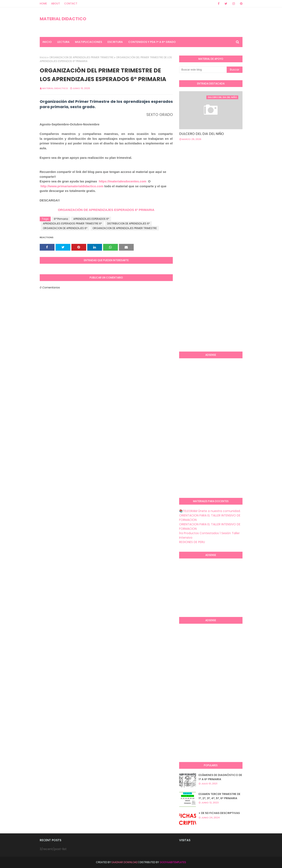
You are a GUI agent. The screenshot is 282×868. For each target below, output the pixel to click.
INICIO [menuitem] (47, 42)
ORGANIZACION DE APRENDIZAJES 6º (65, 228)
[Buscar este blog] (203, 70)
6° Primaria (61, 219)
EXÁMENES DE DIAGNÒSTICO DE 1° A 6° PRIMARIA (220, 777)
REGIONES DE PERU (192, 542)
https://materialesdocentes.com (123, 181)
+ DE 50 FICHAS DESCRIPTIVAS (219, 813)
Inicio (43, 57)
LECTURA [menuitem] (63, 42)
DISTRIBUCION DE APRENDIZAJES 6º (128, 223)
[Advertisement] (231, 178)
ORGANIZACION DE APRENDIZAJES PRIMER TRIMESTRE (81, 57)
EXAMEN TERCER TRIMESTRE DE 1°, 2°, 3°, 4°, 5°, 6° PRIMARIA (219, 796)
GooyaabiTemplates (173, 862)
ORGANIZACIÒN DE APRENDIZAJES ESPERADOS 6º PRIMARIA (106, 210)
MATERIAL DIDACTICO (63, 19)
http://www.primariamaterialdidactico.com (72, 186)
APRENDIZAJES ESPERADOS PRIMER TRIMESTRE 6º (72, 223)
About (56, 3)
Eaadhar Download (125, 862)
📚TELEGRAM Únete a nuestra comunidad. (210, 511)
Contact (71, 3)
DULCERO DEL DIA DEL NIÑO (202, 134)
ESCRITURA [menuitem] (115, 42)
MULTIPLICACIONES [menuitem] (89, 42)
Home (43, 3)
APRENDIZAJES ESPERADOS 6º (91, 219)
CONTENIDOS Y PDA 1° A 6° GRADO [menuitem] (152, 42)
